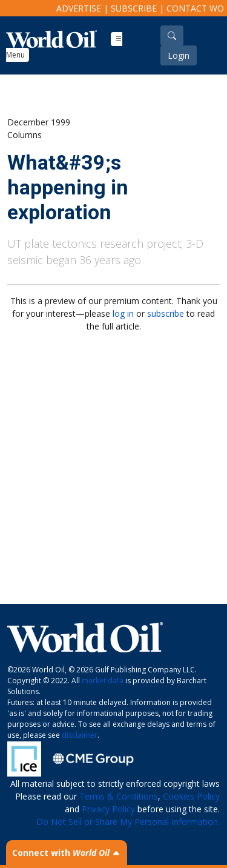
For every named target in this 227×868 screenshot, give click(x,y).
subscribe (166, 313)
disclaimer (80, 735)
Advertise (79, 8)
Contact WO (195, 8)
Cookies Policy (191, 796)
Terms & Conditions (119, 796)
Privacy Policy (108, 809)
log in (123, 313)
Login (179, 55)
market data (103, 681)
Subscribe (134, 8)
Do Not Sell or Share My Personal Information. (128, 822)
